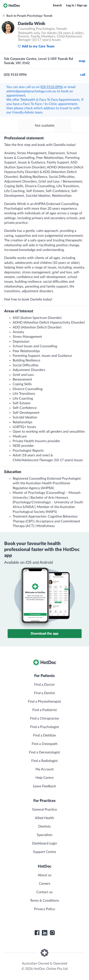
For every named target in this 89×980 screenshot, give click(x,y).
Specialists (45, 835)
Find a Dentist (44, 693)
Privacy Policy (44, 909)
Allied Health (44, 818)
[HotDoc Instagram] (52, 933)
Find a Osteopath (45, 744)
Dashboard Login (45, 843)
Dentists (44, 826)
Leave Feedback (44, 786)
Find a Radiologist (44, 761)
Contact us (44, 892)
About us (45, 875)
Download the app (44, 634)
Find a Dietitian (45, 735)
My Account (45, 769)
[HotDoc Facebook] (37, 933)
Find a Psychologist (45, 727)
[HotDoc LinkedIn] (45, 933)
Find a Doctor (44, 685)
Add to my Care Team (36, 46)
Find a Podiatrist (45, 710)
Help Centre (44, 778)
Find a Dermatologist (44, 752)
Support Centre (44, 852)
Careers (45, 884)
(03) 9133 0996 (52, 87)
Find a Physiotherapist (44, 702)
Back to (27, 16)
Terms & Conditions (44, 901)
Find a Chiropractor (45, 718)
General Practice (44, 810)
